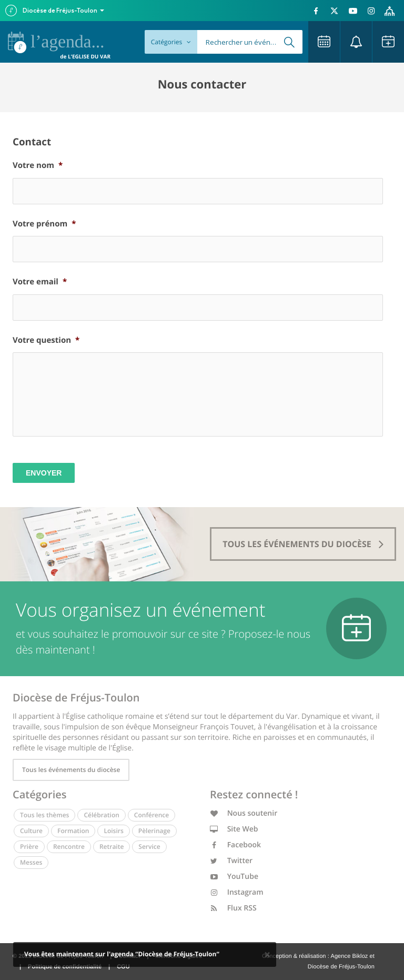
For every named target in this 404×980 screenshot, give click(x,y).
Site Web (234, 829)
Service (149, 847)
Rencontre (69, 847)
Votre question (46, 340)
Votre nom (38, 166)
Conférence (151, 815)
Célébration (101, 815)
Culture (31, 831)
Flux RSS (233, 908)
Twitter (231, 861)
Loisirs (113, 831)
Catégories (171, 42)
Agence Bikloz (349, 956)
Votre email (40, 282)
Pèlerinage (154, 831)
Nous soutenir (244, 813)
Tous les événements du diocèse (71, 770)
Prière (29, 847)
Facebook (235, 845)
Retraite (112, 847)
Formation (73, 831)
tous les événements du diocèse (303, 544)
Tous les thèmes (44, 815)
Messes (31, 862)
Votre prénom (44, 224)
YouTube (234, 877)
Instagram (237, 892)
